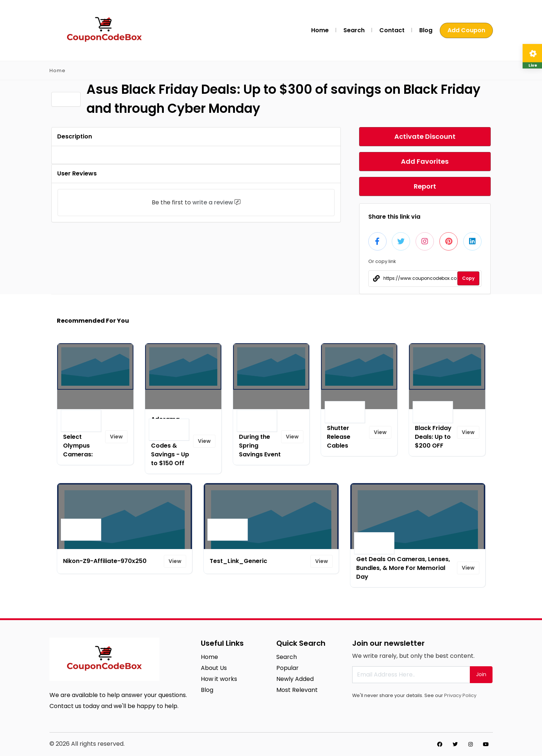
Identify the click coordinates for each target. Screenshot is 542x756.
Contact (392, 30)
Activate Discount (425, 136)
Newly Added (295, 679)
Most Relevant (297, 690)
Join (481, 674)
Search (354, 30)
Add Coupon (466, 30)
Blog (426, 30)
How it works (219, 679)
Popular (287, 668)
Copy (468, 278)
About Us (214, 668)
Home (320, 30)
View (116, 437)
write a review (213, 202)
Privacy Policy (460, 695)
